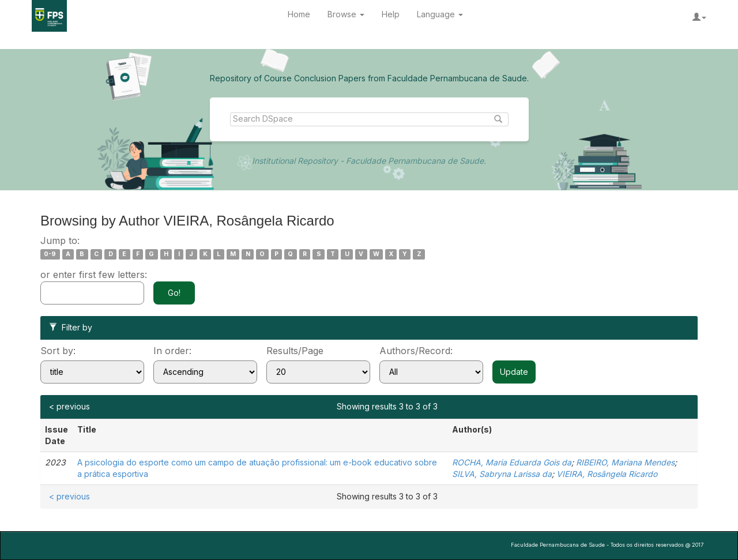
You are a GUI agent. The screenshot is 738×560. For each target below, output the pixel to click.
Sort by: (58, 351)
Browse (346, 14)
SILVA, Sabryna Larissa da (502, 474)
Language (440, 14)
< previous (69, 406)
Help (391, 14)
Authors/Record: (416, 351)
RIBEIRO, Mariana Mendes (625, 462)
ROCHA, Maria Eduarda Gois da (512, 462)
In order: (172, 351)
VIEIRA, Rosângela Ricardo (607, 474)
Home (299, 14)
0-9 (50, 254)
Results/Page (295, 351)
